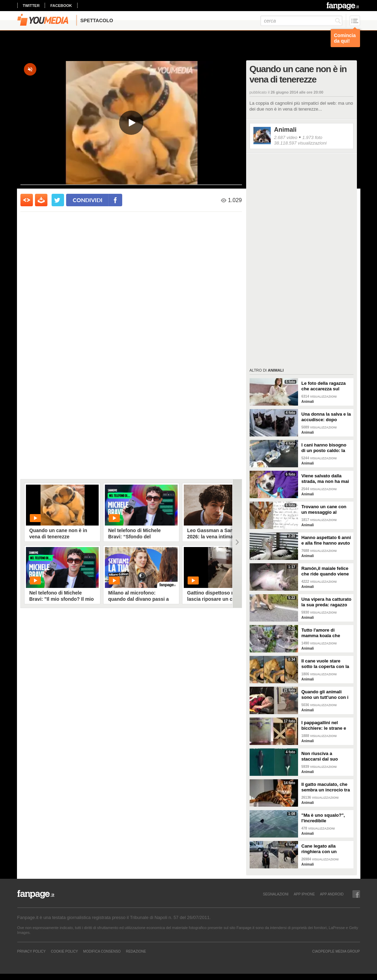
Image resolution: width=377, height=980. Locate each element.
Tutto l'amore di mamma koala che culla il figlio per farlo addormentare (324, 633)
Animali (285, 130)
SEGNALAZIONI (276, 894)
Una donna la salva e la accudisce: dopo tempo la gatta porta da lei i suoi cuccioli (326, 417)
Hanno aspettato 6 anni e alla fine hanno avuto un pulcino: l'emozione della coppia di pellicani (326, 540)
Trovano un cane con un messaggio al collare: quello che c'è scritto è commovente (325, 510)
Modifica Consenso (102, 951)
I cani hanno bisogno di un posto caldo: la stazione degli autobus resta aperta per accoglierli (326, 448)
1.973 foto (312, 137)
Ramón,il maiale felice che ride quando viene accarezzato (325, 571)
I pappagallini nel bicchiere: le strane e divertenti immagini (324, 726)
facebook (61, 6)
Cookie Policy (64, 951)
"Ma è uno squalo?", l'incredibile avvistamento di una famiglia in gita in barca (326, 818)
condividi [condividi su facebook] (88, 200)
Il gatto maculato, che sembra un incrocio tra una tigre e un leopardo (326, 787)
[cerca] (301, 21)
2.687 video (286, 137)
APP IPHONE (304, 894)
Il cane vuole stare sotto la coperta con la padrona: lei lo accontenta (325, 664)
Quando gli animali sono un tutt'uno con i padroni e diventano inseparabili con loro (325, 695)
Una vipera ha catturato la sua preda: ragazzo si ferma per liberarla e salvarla (327, 602)
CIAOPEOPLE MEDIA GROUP (336, 951)
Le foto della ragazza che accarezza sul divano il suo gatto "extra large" (324, 386)
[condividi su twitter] (58, 200)
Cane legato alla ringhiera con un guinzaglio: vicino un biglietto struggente (324, 849)
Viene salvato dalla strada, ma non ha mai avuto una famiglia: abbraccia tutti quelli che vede (325, 479)
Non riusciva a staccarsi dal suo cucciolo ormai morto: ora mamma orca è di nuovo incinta (325, 756)
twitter (31, 6)
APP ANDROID (332, 894)
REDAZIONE (136, 951)
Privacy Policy (32, 951)
